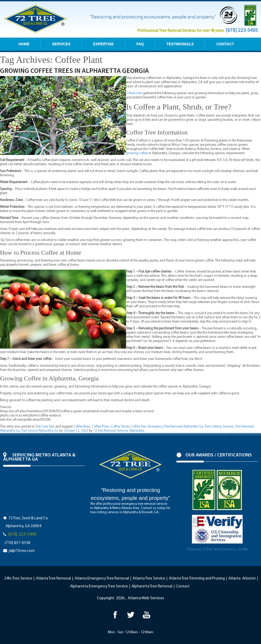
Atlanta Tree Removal (53, 579)
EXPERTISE (104, 44)
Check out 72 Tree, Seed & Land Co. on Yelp (217, 549)
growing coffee (137, 153)
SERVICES (61, 44)
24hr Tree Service (18, 579)
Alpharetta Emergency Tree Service (99, 587)
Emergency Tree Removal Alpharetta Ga (175, 427)
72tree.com (134, 93)
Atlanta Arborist (242, 579)
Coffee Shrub (120, 427)
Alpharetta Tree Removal (152, 587)
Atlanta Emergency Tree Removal (102, 579)
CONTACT (225, 44)
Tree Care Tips (45, 427)
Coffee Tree (138, 427)
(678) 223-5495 (242, 30)
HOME (24, 44)
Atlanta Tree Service (149, 579)
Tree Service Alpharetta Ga (40, 431)
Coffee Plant (101, 427)
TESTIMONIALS (180, 44)
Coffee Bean (82, 427)
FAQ (140, 44)
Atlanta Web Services (146, 598)
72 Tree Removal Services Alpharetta (119, 431)
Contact (183, 587)
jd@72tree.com (22, 551)
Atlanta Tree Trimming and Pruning (197, 579)
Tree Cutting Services (219, 427)
